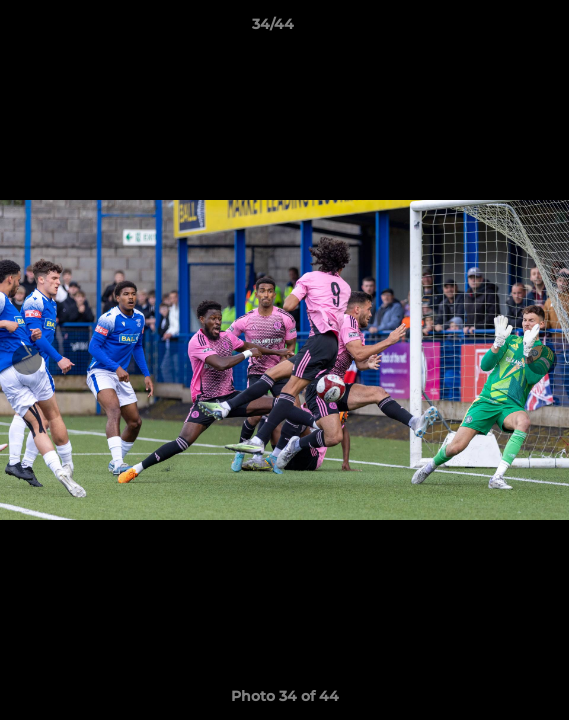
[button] (497, 29)
